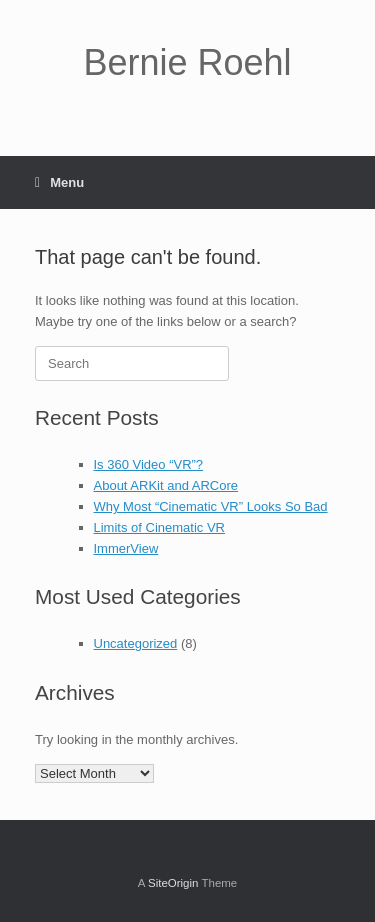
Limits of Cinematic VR (159, 527)
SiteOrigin (173, 883)
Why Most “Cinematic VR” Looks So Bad (211, 506)
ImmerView (126, 548)
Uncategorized (136, 643)
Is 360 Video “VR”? (149, 464)
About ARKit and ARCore (166, 485)
